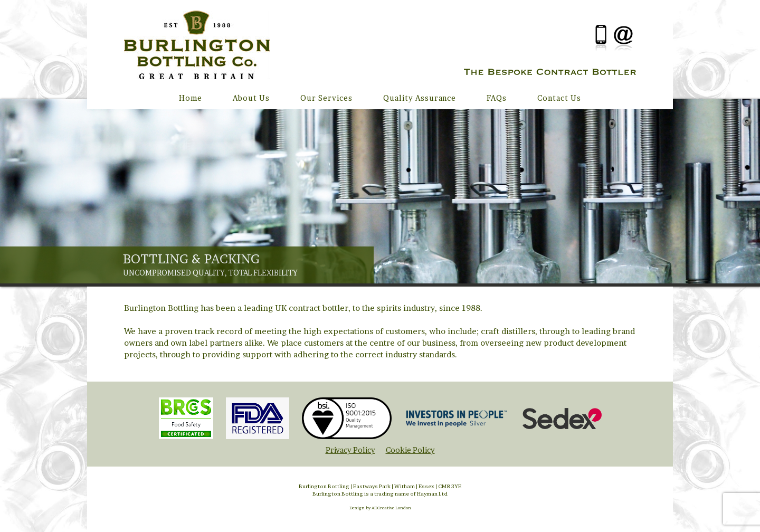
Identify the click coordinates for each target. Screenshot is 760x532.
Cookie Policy (410, 450)
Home (191, 98)
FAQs (497, 98)
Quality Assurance (420, 98)
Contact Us (559, 98)
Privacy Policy (350, 450)
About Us (251, 98)
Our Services (326, 98)
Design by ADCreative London (380, 508)
